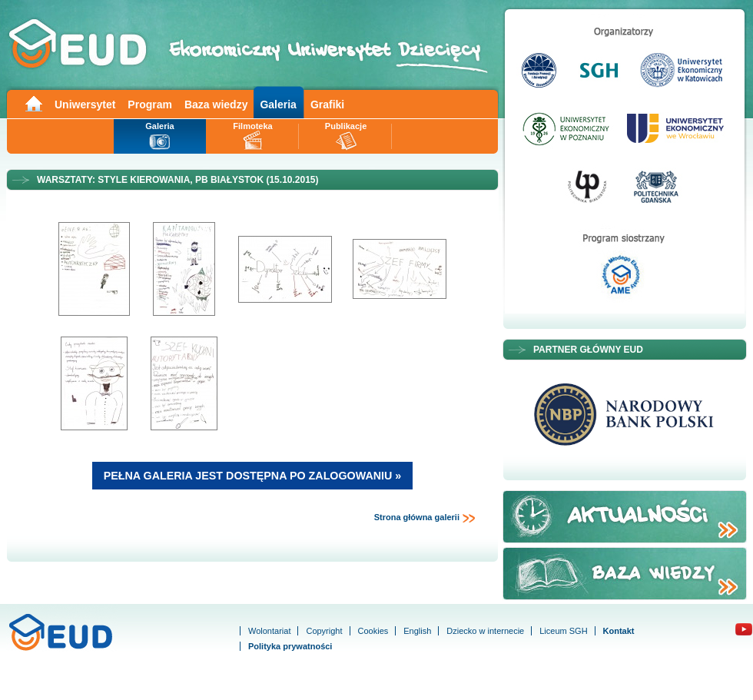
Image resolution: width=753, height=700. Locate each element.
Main (33, 103)
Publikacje (346, 126)
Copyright (324, 631)
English (417, 631)
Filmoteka (252, 126)
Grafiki (327, 105)
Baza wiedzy (216, 105)
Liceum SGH (563, 631)
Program (150, 105)
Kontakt (619, 631)
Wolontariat (269, 631)
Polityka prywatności (290, 646)
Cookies (373, 631)
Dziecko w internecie (485, 631)
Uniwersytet (85, 105)
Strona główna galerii (425, 518)
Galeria (278, 105)
